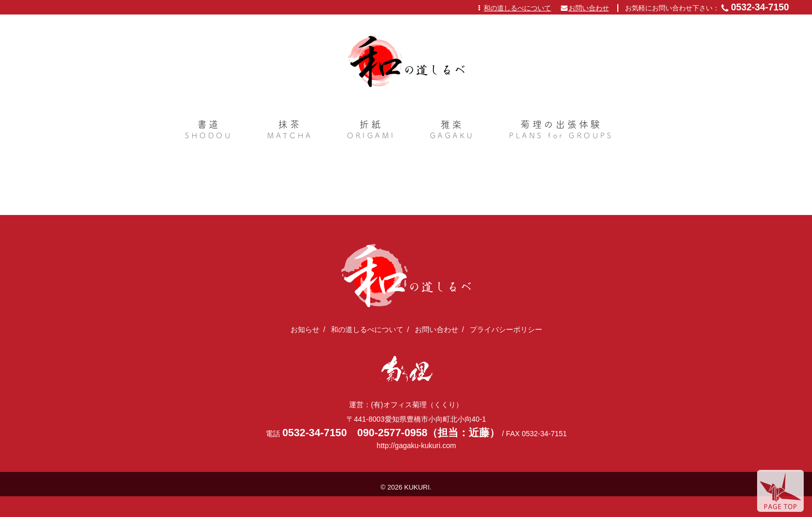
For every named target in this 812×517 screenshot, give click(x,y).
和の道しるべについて (517, 8)
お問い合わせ (589, 8)
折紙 (371, 131)
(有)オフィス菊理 (406, 369)
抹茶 (290, 131)
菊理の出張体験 (561, 131)
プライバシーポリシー (506, 329)
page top (780, 491)
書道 (209, 131)
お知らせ (305, 329)
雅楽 (452, 131)
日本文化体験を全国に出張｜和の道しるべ (406, 61)
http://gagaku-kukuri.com (416, 446)
